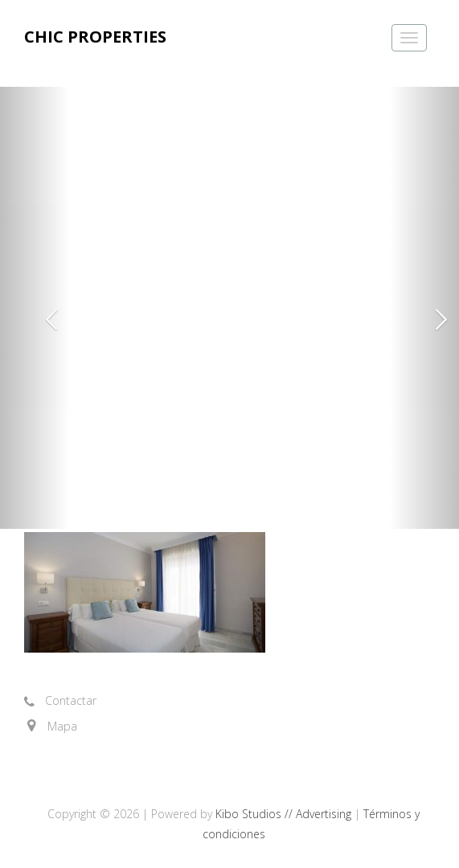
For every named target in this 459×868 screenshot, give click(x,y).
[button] (35, 308)
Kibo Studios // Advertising (285, 814)
